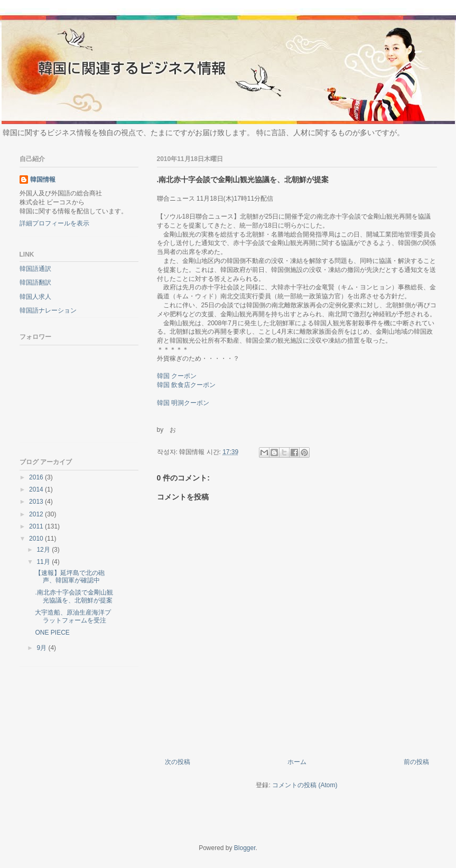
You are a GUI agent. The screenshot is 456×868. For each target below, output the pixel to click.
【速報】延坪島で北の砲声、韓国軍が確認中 (70, 577)
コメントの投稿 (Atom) (305, 785)
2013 (37, 502)
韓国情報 (43, 180)
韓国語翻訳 (35, 282)
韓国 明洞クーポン (183, 403)
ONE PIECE (52, 633)
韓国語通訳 (35, 269)
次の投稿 (178, 762)
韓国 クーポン (177, 376)
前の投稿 (416, 762)
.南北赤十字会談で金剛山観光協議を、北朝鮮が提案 (74, 596)
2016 (37, 477)
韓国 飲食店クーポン (186, 385)
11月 (44, 562)
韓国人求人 (35, 297)
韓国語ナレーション (48, 310)
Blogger (245, 848)
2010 (37, 539)
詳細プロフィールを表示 (54, 223)
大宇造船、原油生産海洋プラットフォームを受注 (73, 616)
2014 (37, 489)
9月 (42, 648)
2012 (37, 514)
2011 (37, 526)
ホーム (297, 762)
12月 (44, 550)
